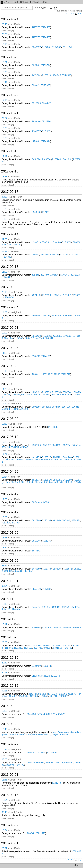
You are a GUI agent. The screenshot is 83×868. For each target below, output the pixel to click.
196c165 (6, 395)
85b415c (66, 395)
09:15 (4, 691)
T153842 (67, 569)
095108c (46, 607)
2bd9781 (57, 457)
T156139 (46, 520)
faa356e (63, 694)
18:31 (4, 62)
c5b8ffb (36, 255)
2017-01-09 (10, 561)
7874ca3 (36, 295)
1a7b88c (36, 75)
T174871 (46, 131)
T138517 (46, 457)
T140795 (68, 648)
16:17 (4, 624)
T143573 (23, 696)
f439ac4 (31, 763)
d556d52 (46, 407)
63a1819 (57, 648)
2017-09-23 (10, 57)
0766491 (46, 242)
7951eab (6, 523)
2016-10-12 (10, 686)
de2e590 (28, 648)
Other (44, 2)
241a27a (59, 763)
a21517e (55, 676)
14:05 (4, 312)
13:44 (4, 82)
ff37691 (49, 763)
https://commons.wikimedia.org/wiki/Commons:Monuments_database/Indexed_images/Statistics (41, 733)
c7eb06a (57, 628)
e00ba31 (18, 571)
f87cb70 (72, 694)
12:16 (4, 371)
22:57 (4, 118)
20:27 (4, 848)
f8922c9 (66, 607)
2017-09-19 (10, 151)
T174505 (46, 27)
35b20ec (67, 392)
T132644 (46, 666)
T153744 (46, 65)
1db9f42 (9, 648)
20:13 (4, 292)
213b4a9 (36, 666)
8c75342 (36, 551)
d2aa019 (36, 242)
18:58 (4, 538)
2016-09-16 (10, 795)
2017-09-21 (10, 113)
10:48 (4, 729)
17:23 (4, 442)
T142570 (41, 833)
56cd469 (56, 407)
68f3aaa (36, 502)
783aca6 (36, 121)
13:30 (4, 548)
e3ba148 (46, 646)
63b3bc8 (68, 460)
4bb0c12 (36, 392)
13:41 (4, 780)
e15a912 (36, 395)
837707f (45, 255)
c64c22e (46, 676)
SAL (5, 2)
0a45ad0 (69, 763)
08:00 (4, 759)
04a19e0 (67, 457)
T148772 (66, 646)
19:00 (4, 333)
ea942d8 (29, 460)
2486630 (46, 159)
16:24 (4, 830)
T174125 (46, 356)
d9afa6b (16, 609)
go (55, 8)
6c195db (57, 395)
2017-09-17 (10, 192)
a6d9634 (75, 607)
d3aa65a (57, 336)
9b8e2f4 (49, 338)
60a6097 (36, 47)
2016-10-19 (10, 658)
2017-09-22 (10, 95)
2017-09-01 (10, 328)
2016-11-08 (10, 619)
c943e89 (36, 646)
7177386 (56, 374)
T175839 (17, 245)
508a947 (46, 103)
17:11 (4, 156)
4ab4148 (6, 609)
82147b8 (38, 648)
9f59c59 (36, 315)
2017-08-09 (10, 384)
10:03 (4, 517)
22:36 (4, 197)
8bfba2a (42, 694)
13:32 (4, 424)
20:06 (4, 34)
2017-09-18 (10, 171)
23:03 (4, 642)
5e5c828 (36, 159)
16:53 (4, 272)
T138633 (64, 696)
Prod (15, 2)
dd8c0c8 (58, 460)
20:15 (4, 673)
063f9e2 (56, 646)
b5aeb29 (67, 628)
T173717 (66, 374)
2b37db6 (67, 295)
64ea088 (13, 696)
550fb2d (6, 409)
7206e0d (9, 297)
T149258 (46, 628)
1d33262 (46, 374)
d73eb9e (56, 242)
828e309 (77, 628)
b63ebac (49, 460)
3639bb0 (36, 569)
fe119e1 (18, 648)
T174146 (18, 338)
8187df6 (34, 696)
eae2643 (39, 338)
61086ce (67, 336)
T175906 (56, 159)
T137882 (46, 589)
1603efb (31, 833)
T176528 (46, 75)
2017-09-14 (10, 234)
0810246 (36, 520)
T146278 (56, 783)
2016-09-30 (10, 706)
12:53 (4, 499)
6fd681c (8, 571)
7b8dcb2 (16, 395)
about (77, 865)
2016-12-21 (10, 581)
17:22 (4, 454)
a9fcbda (57, 520)
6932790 (46, 121)
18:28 (4, 209)
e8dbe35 (9, 460)
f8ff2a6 (8, 245)
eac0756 (26, 395)
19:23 (4, 138)
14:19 (4, 404)
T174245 (46, 315)
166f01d (36, 374)
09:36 (4, 239)
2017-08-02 (10, 419)
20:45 (4, 24)
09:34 (4, 586)
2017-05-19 (10, 437)
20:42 (4, 663)
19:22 (4, 711)
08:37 (4, 252)
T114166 (51, 753)
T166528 (46, 336)
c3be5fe (77, 392)
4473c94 (16, 523)
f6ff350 (47, 648)
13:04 (4, 800)
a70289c (36, 628)
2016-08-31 (10, 843)
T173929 (46, 295)
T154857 (28, 571)
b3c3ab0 (36, 212)
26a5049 (36, 589)
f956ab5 (39, 460)
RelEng (24, 2)
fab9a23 (40, 763)
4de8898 (19, 460)
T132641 (43, 696)
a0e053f (45, 502)
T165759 (46, 392)
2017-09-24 (10, 19)
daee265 (57, 569)
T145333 (52, 694)
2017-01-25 (10, 533)
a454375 (61, 714)
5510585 (36, 103)
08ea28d (31, 714)
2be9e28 (36, 336)
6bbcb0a (8, 338)
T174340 (57, 47)
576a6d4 (76, 407)
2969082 (31, 753)
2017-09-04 (10, 307)
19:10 (4, 44)
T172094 (46, 395)
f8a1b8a (36, 65)
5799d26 (54, 255)
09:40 (4, 812)
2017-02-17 (10, 494)
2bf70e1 (66, 520)
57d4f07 (15, 409)
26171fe (54, 696)
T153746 (46, 569)
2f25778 (36, 27)
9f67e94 (36, 676)
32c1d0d (67, 47)
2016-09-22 (10, 744)
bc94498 (56, 315)
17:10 (4, 100)
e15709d (66, 407)
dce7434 (33, 694)
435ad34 (76, 520)
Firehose (35, 2)
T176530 (67, 75)
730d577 (36, 131)
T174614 (46, 141)
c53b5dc (57, 295)
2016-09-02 (10, 825)
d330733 (75, 255)
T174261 (46, 47)
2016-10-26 (10, 637)
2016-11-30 (10, 599)
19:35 (4, 128)
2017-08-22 (10, 366)
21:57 (4, 566)
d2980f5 (24, 409)
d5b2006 (66, 315)
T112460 (52, 427)
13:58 (4, 177)
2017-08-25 (10, 348)
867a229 (51, 714)
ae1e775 (36, 457)
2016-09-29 (10, 724)
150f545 (57, 75)
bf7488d (36, 141)
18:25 (4, 72)
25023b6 (36, 407)
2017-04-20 (10, 472)
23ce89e (10, 765)
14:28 (4, 389)
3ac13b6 (67, 159)
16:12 (4, 604)
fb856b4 (41, 714)
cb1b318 (41, 753)
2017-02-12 (10, 512)
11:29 (4, 353)
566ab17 (29, 338)
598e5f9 (36, 356)
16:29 (4, 749)
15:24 (4, 477)
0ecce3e (36, 607)
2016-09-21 (10, 775)
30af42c (36, 85)
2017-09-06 (10, 287)
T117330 (46, 85)
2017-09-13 (10, 267)
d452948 (56, 607)
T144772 (20, 765)
